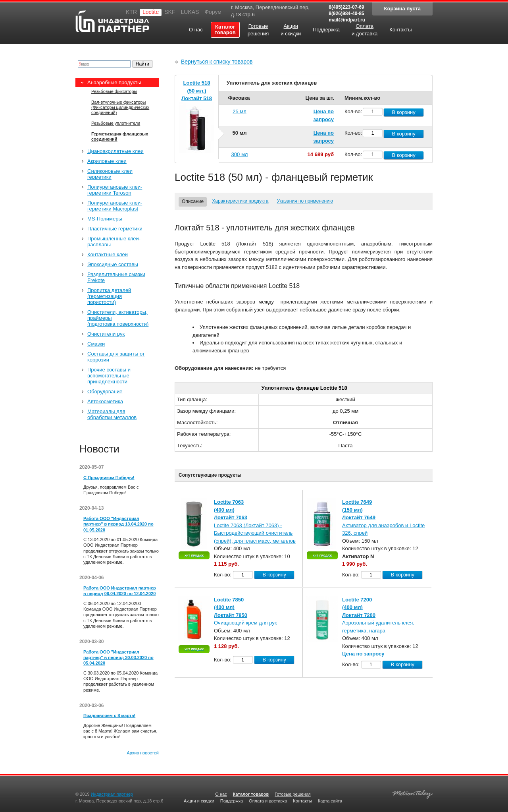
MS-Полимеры (105, 219)
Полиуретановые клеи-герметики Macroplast (115, 206)
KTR (131, 12)
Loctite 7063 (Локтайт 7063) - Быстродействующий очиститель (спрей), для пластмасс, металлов (255, 533)
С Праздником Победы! (109, 478)
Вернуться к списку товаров (217, 62)
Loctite (151, 12)
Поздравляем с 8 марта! (109, 715)
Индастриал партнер (112, 21)
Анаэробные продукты (114, 82)
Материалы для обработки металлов (112, 414)
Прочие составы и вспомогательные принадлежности (109, 376)
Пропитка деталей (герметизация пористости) (109, 296)
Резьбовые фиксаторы (114, 91)
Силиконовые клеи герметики (110, 174)
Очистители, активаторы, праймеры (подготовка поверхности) (118, 318)
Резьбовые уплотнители (116, 123)
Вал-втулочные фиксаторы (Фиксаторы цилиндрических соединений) (120, 107)
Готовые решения (292, 794)
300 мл (240, 154)
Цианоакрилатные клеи (115, 151)
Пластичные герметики (115, 229)
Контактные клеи (108, 254)
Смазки (96, 344)
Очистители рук (106, 334)
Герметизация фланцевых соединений (120, 136)
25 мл (240, 111)
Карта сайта (330, 801)
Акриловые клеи (107, 161)
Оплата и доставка (268, 801)
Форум (213, 12)
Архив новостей (143, 753)
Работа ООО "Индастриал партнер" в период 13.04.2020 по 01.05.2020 (118, 524)
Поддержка (232, 801)
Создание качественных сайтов (412, 793)
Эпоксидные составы (113, 264)
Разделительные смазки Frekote (116, 277)
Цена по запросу (363, 654)
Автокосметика (105, 401)
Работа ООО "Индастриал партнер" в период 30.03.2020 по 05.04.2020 (118, 658)
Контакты (302, 801)
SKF (170, 12)
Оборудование (105, 391)
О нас (221, 794)
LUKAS (190, 12)
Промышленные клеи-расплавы (114, 242)
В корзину (403, 112)
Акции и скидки (199, 801)
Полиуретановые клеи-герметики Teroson (115, 190)
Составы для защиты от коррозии (116, 357)
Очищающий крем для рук (245, 623)
